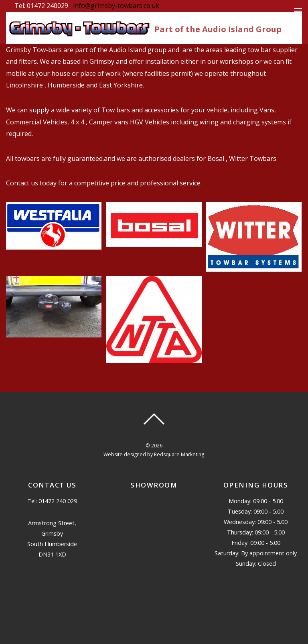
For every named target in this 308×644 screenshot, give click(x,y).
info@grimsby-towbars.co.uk (116, 6)
